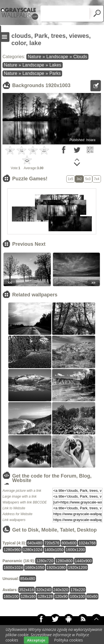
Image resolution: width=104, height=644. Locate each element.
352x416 (27, 590)
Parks (55, 73)
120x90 (61, 596)
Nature (34, 57)
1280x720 (45, 561)
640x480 (35, 543)
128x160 (28, 596)
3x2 (79, 179)
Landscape (57, 57)
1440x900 (83, 561)
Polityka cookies (69, 640)
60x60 (92, 596)
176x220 (78, 590)
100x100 (77, 596)
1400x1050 (54, 550)
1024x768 (87, 543)
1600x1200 (75, 550)
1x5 (71, 179)
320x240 (44, 590)
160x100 (11, 596)
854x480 (28, 579)
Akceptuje (36, 640)
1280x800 (64, 561)
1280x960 (12, 550)
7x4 (97, 179)
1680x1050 (35, 567)
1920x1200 (78, 567)
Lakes (55, 65)
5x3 (88, 179)
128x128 (45, 596)
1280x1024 (33, 550)
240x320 (61, 590)
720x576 (52, 543)
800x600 (69, 543)
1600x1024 (13, 567)
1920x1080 (56, 567)
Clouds (80, 57)
